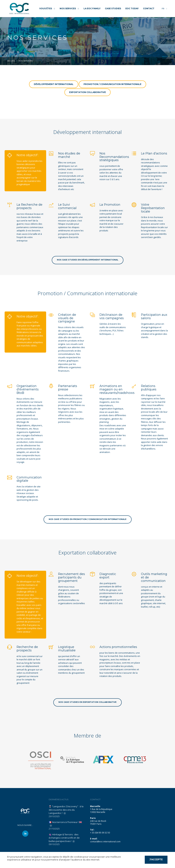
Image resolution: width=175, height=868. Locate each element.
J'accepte (156, 859)
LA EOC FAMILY (92, 8)
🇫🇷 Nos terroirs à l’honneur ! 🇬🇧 (65, 822)
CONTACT (149, 8)
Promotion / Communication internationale (112, 84)
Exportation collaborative (87, 92)
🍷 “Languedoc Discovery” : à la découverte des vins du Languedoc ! (66, 810)
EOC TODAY (132, 8)
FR (163, 9)
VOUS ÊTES (46, 8)
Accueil (11, 61)
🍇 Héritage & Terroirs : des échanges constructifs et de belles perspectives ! (64, 838)
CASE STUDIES (113, 8)
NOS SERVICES (68, 8)
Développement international (54, 84)
